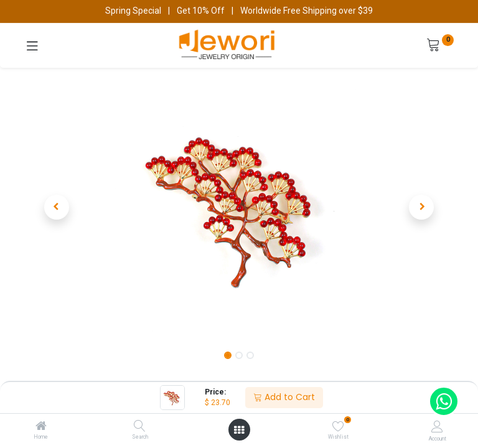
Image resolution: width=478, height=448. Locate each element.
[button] (57, 207)
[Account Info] (437, 427)
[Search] (140, 427)
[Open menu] (239, 430)
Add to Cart (284, 397)
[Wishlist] (338, 426)
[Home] (41, 427)
